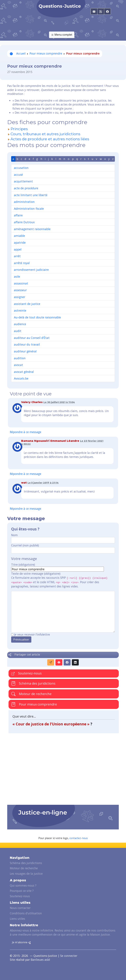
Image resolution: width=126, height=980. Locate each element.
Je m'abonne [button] (21, 942)
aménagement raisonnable (32, 229)
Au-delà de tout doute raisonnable (37, 317)
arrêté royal (22, 263)
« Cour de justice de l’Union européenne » (51, 724)
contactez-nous (79, 838)
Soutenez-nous (26, 673)
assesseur (20, 290)
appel (18, 249)
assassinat (21, 283)
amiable (19, 236)
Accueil (18, 53)
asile (17, 276)
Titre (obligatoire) (23, 565)
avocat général (24, 372)
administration (24, 202)
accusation (21, 168)
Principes (19, 129)
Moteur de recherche (31, 694)
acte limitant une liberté (31, 195)
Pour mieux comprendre (46, 53)
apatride (20, 243)
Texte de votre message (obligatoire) (36, 574)
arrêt (17, 256)
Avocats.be (21, 378)
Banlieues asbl (40, 960)
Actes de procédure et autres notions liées (50, 139)
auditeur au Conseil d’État (32, 338)
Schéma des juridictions (33, 683)
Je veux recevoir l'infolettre (32, 634)
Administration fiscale (29, 209)
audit (18, 331)
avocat (18, 365)
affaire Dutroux (24, 222)
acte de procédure (26, 188)
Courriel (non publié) (25, 545)
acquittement (23, 181)
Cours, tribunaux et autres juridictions (45, 134)
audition (20, 358)
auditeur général (25, 351)
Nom (14, 535)
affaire (18, 215)
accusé (18, 175)
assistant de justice (27, 304)
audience (20, 324)
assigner (20, 297)
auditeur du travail (27, 344)
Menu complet (62, 35)
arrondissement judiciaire (31, 270)
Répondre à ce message (26, 432)
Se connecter (69, 956)
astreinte (20, 310)
